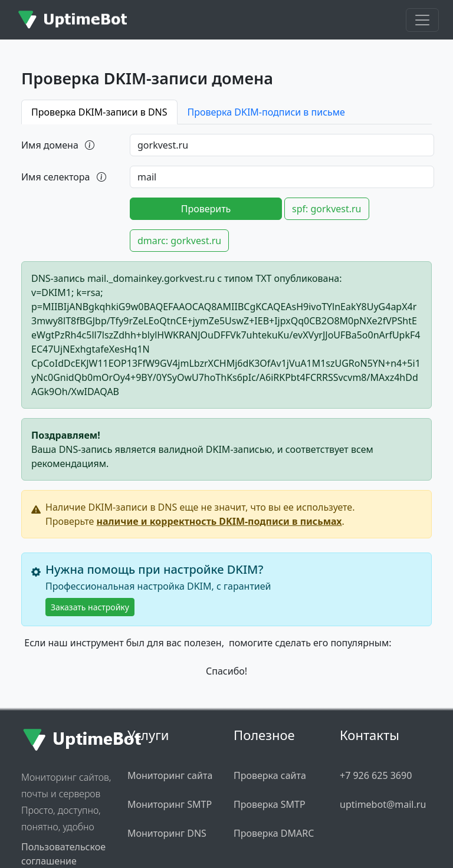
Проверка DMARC (274, 833)
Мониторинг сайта (170, 775)
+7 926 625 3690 (376, 775)
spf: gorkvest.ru (327, 209)
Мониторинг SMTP (170, 804)
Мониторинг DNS (167, 833)
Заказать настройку (90, 607)
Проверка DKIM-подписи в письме (266, 112)
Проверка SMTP (270, 804)
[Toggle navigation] (422, 20)
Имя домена (59, 145)
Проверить (206, 209)
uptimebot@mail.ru (383, 804)
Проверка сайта (270, 775)
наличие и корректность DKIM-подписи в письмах (219, 521)
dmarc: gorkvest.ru (179, 241)
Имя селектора (65, 177)
